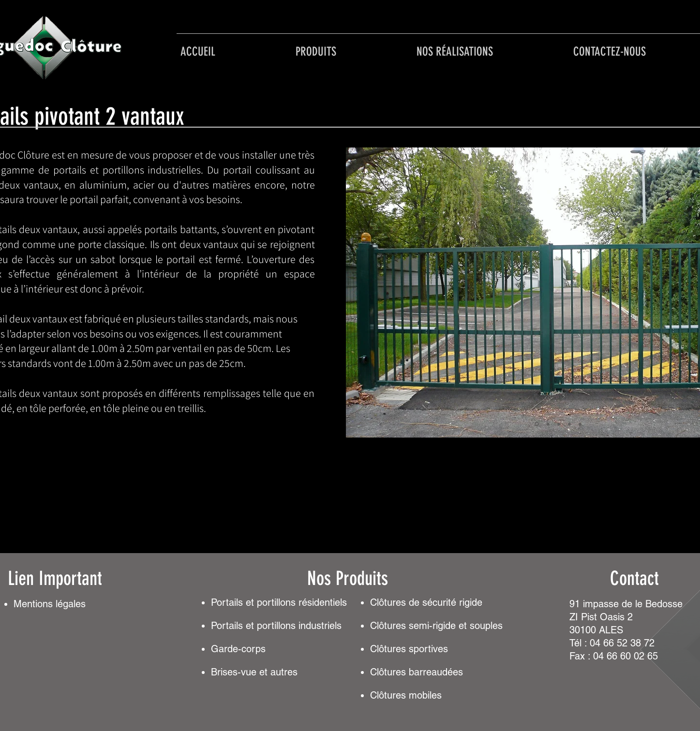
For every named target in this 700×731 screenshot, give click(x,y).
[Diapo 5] (569, 424)
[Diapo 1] (537, 424)
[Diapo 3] (548, 424)
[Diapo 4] (559, 424)
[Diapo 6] (580, 424)
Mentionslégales (50, 604)
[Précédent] (355, 293)
